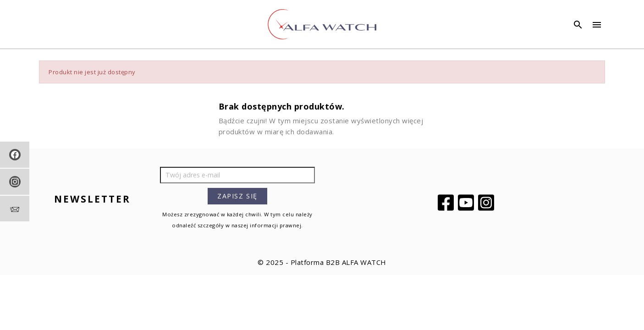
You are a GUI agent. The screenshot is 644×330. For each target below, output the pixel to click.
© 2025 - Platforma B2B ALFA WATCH (322, 262)
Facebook (447, 203)
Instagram (487, 203)
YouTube (467, 203)
